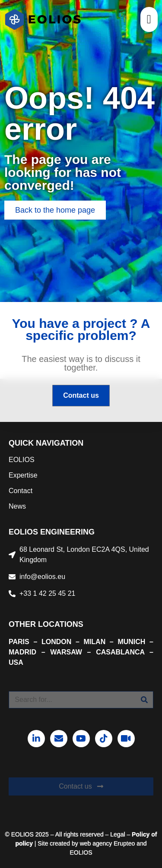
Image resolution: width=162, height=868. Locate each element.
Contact (21, 491)
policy (24, 843)
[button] (149, 19)
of (153, 834)
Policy (141, 834)
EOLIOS (22, 460)
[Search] (144, 700)
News (17, 506)
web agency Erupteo (108, 843)
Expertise (23, 475)
